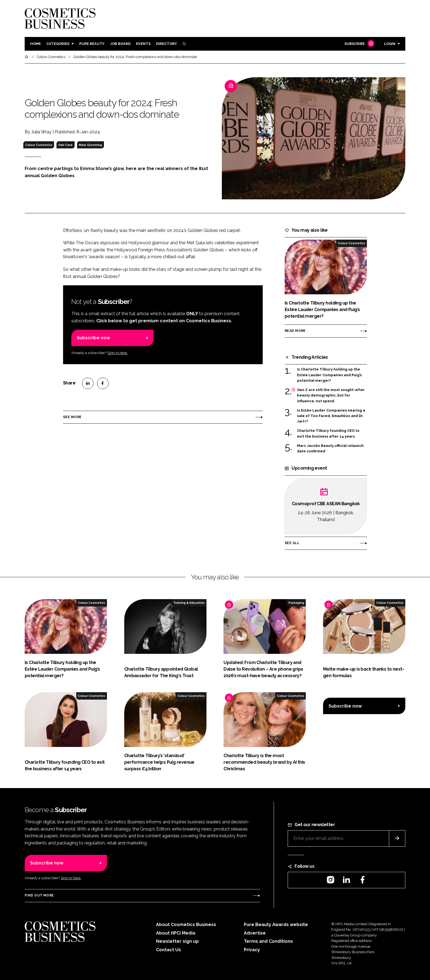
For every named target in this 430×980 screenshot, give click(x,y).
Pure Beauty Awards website (276, 925)
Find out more (39, 895)
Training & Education (189, 603)
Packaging (296, 603)
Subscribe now (93, 338)
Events (143, 44)
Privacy (252, 950)
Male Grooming (90, 145)
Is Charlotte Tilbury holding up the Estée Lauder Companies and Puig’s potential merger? (329, 375)
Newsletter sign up (177, 941)
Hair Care (66, 145)
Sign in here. (118, 353)
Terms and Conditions (268, 941)
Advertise (255, 933)
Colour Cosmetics (39, 145)
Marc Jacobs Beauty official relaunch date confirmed (330, 449)
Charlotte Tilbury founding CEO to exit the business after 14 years (328, 434)
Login (390, 44)
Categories (58, 44)
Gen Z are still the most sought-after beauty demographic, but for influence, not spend (331, 396)
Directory (166, 44)
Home (36, 44)
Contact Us (169, 950)
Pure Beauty (92, 44)
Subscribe (359, 44)
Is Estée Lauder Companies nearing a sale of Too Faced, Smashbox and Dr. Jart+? (331, 416)
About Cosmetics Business (186, 925)
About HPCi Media (176, 933)
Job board (120, 44)
